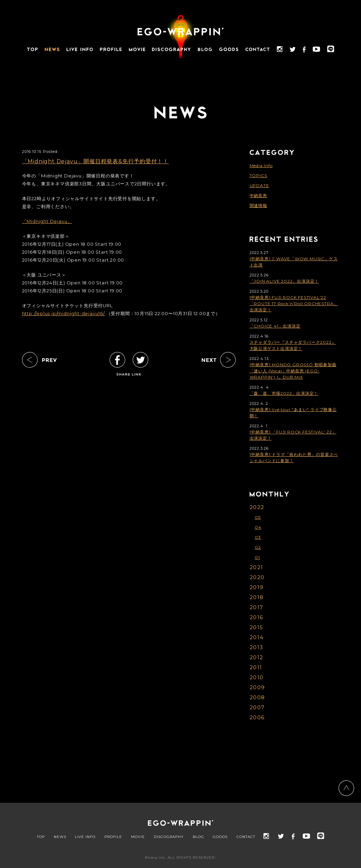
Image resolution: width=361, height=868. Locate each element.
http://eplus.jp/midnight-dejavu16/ (63, 313)
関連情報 (258, 206)
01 (258, 557)
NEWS (60, 837)
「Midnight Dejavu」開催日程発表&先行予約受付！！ (96, 161)
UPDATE (259, 186)
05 (258, 517)
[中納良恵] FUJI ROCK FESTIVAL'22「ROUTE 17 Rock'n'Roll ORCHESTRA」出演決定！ (294, 304)
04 (258, 527)
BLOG (198, 837)
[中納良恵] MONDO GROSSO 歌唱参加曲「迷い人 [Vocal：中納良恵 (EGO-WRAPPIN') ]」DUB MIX (293, 371)
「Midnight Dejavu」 (47, 221)
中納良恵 (258, 196)
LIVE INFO (85, 837)
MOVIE (138, 837)
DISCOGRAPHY (169, 837)
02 (258, 547)
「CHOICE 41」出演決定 (275, 326)
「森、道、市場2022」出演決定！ (284, 393)
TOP (41, 837)
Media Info (261, 165)
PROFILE (113, 837)
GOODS (220, 837)
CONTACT (246, 837)
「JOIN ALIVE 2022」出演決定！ (284, 281)
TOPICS (258, 175)
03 (258, 537)
